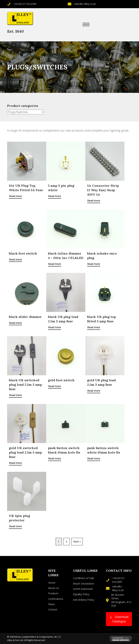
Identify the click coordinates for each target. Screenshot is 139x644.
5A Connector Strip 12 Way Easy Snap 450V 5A (103, 190)
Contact (53, 609)
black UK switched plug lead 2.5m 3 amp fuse (25, 385)
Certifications (56, 599)
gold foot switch (61, 380)
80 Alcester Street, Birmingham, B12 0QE (121, 600)
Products (53, 593)
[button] (86, 25)
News (51, 604)
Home (52, 583)
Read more (15, 196)
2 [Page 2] (66, 541)
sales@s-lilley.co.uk (85, 4)
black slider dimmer (25, 317)
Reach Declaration (84, 584)
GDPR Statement (83, 589)
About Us (54, 588)
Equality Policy (81, 594)
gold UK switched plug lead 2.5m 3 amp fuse (25, 452)
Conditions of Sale (84, 578)
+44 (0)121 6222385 (25, 4)
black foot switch (23, 253)
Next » (77, 541)
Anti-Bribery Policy (84, 600)
